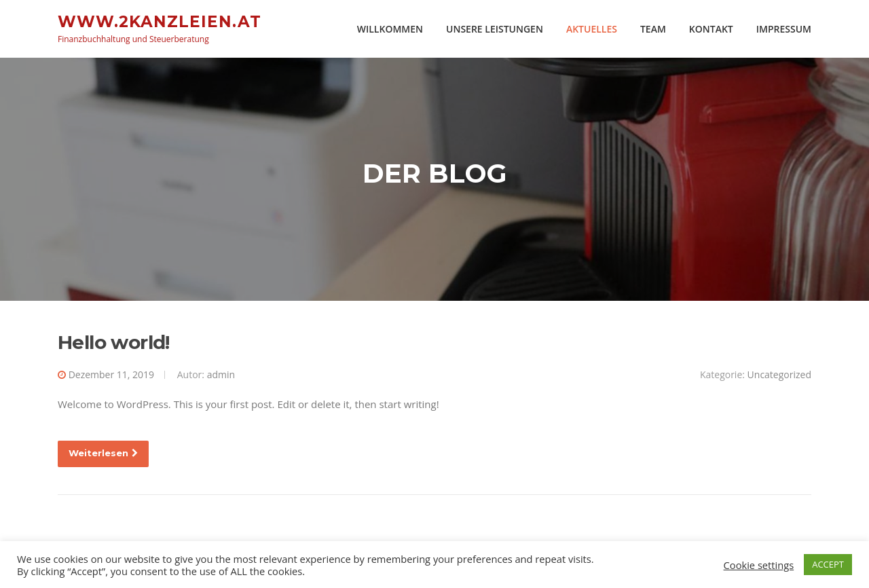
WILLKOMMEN (390, 29)
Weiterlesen (103, 454)
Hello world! (114, 343)
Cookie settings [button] (759, 565)
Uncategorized (779, 375)
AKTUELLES (592, 29)
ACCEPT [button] (828, 564)
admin (221, 375)
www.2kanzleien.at (160, 21)
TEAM (653, 29)
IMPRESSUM (784, 29)
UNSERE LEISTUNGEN (495, 29)
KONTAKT (711, 29)
